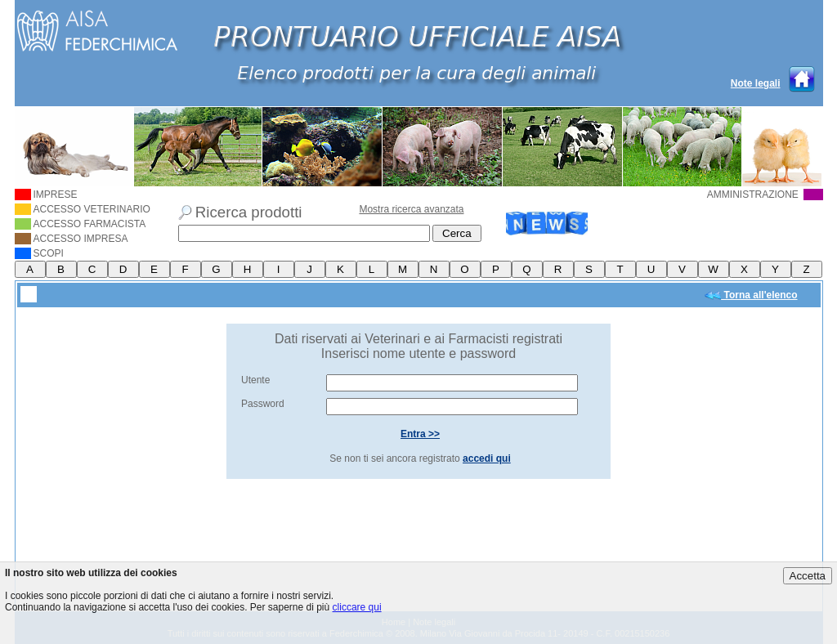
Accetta (808, 576)
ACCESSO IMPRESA (72, 239)
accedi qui (487, 458)
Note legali (756, 83)
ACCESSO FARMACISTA (81, 224)
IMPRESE (46, 195)
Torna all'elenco (751, 296)
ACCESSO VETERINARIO (83, 209)
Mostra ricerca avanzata (411, 209)
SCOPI (39, 253)
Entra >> (420, 434)
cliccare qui (357, 607)
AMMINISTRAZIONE (765, 195)
